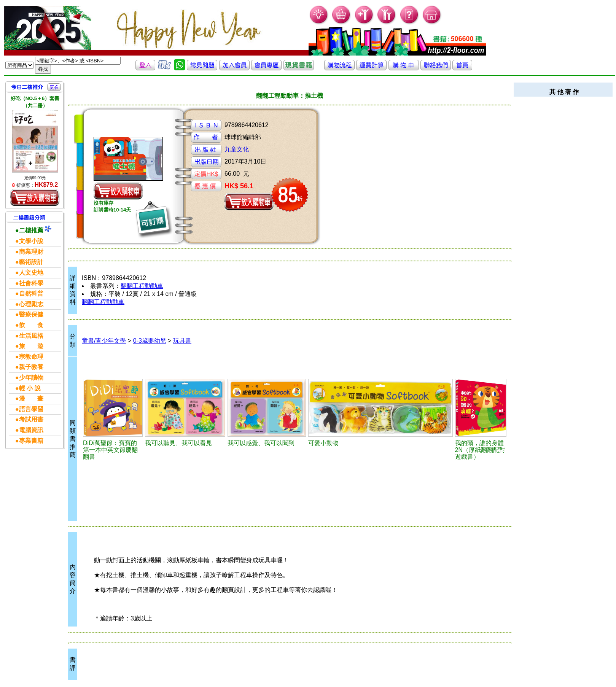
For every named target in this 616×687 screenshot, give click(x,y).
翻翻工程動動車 (142, 286)
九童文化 (237, 149)
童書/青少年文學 (104, 341)
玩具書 (182, 341)
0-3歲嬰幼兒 (150, 341)
